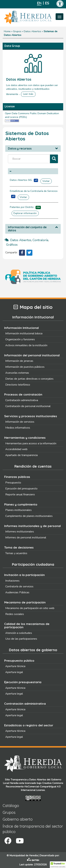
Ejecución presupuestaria (23, 682)
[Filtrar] (54, 159)
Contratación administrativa (22, 400)
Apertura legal (14, 672)
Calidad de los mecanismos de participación (27, 625)
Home (7, 31)
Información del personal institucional (32, 355)
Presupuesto (13, 483)
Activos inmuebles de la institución (26, 345)
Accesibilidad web (16, 449)
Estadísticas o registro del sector (29, 725)
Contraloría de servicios (19, 586)
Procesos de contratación (23, 394)
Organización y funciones (20, 339)
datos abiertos (21, 240)
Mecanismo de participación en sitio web (30, 608)
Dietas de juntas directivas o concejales (29, 379)
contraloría (40, 240)
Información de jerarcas (19, 361)
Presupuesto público (19, 661)
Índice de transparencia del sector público (33, 829)
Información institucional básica (24, 333)
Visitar (46, 181)
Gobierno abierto (18, 819)
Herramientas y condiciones (25, 438)
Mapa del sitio (33, 307)
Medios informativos (18, 428)
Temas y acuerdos (16, 553)
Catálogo (11, 806)
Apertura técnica (15, 666)
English (39, 3)
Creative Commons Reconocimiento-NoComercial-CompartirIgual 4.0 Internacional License (34, 787)
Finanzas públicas (17, 477)
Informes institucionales (20, 532)
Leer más (28, 94)
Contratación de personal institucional (28, 406)
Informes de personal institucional (26, 538)
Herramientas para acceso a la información (31, 443)
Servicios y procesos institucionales (31, 416)
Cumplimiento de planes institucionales (29, 516)
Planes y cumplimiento (21, 504)
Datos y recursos (20, 149)
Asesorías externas (17, 373)
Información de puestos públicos (25, 367)
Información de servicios (20, 422)
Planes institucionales (18, 510)
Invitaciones (12, 581)
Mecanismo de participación (25, 602)
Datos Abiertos (32, 31)
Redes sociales (15, 614)
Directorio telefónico (18, 385)
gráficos (12, 245)
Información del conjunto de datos (27, 229)
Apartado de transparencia (21, 455)
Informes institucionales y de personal (32, 526)
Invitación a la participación (24, 575)
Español (47, 3)
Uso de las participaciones (21, 639)
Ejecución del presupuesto (21, 489)
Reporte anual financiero (20, 495)
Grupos (17, 31)
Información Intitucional (21, 328)
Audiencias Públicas (17, 592)
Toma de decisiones (19, 547)
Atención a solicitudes (19, 633)
